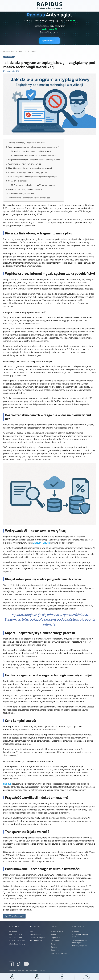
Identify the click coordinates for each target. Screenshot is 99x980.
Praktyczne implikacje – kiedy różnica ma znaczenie (33, 185)
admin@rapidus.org (17, 944)
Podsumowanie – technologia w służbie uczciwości (28, 198)
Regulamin (55, 950)
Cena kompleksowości (16, 181)
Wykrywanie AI (36, 935)
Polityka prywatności (59, 953)
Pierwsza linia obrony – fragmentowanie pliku (25, 143)
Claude (46, 543)
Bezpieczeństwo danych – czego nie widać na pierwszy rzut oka (33, 160)
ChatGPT (37, 543)
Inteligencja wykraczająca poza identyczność (31, 151)
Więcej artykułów (14, 916)
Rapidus (7, 784)
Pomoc (54, 935)
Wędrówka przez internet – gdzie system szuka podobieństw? (32, 147)
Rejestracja (56, 941)
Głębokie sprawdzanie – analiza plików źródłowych (33, 155)
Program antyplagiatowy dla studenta (80, 934)
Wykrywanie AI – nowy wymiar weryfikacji (24, 164)
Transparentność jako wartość (20, 193)
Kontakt (54, 947)
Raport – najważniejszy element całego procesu (27, 172)
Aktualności (32, 51)
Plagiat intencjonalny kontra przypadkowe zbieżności (29, 168)
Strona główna (9, 51)
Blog (21, 51)
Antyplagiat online (80, 946)
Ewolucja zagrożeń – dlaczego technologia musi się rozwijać (31, 177)
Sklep (53, 944)
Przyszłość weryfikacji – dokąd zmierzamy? (25, 189)
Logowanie (55, 938)
